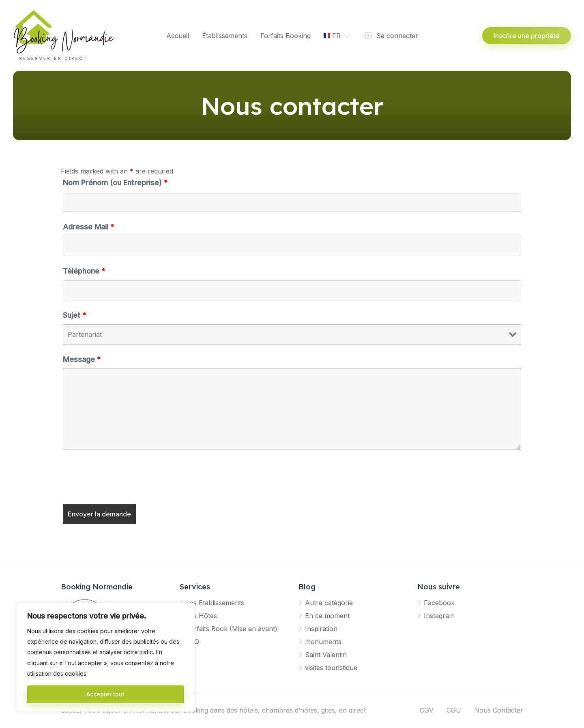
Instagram (439, 616)
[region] (105, 657)
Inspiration (321, 629)
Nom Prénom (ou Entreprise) (115, 183)
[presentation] (125, 478)
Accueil (178, 36)
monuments (323, 642)
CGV (427, 710)
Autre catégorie (329, 603)
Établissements (225, 36)
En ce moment (327, 616)
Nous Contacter (499, 710)
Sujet (74, 315)
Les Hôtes (202, 616)
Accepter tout (105, 694)
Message (82, 359)
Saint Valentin (326, 655)
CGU (454, 710)
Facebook (439, 603)
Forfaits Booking (286, 36)
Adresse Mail (88, 227)
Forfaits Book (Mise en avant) (232, 629)
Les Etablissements (215, 603)
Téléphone (84, 271)
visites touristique (331, 668)
